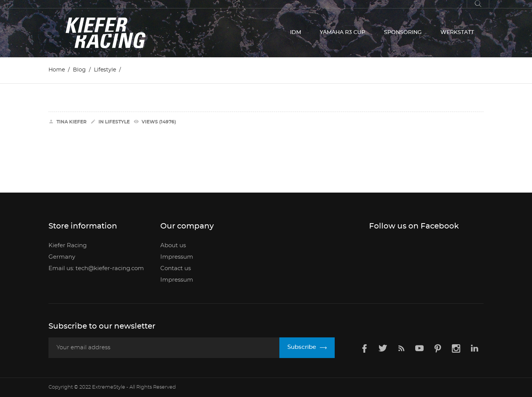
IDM (296, 32)
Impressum (177, 257)
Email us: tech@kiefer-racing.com (96, 268)
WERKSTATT (457, 32)
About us (173, 245)
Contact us (176, 268)
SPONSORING (403, 32)
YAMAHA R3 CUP (343, 32)
